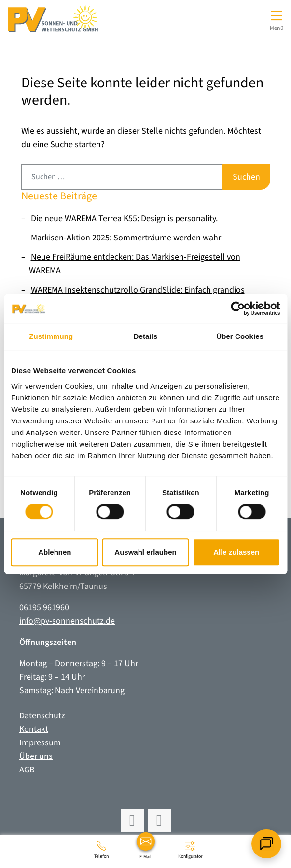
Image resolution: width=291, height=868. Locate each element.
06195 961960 (44, 608)
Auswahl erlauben (145, 552)
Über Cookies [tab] (240, 336)
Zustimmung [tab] (51, 336)
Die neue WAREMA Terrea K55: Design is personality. (124, 218)
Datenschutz (42, 716)
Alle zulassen (236, 552)
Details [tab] (146, 336)
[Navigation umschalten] (277, 19)
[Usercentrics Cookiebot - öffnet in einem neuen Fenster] (238, 308)
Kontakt (34, 729)
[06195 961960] (101, 850)
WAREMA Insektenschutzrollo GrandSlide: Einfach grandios (138, 290)
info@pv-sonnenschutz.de (67, 621)
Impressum (40, 743)
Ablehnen (55, 552)
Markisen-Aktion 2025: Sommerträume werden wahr (126, 238)
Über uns (36, 756)
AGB (27, 770)
